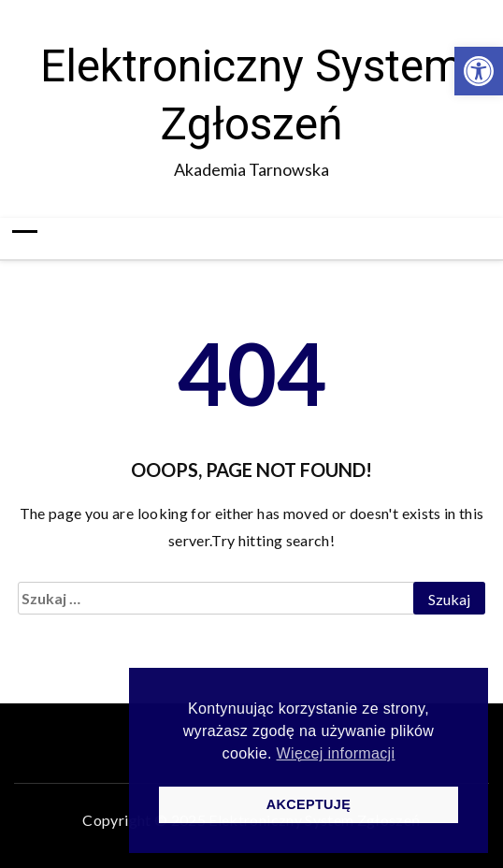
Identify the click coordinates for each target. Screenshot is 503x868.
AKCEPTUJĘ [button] (309, 804)
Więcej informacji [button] (336, 753)
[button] (479, 71)
